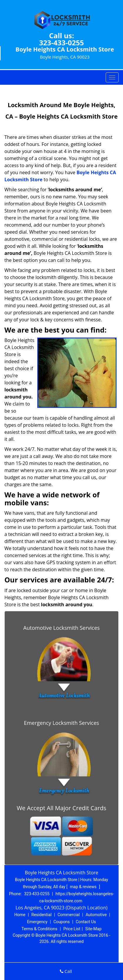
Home (20, 915)
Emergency (37, 922)
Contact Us (86, 922)
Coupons (62, 922)
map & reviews (84, 887)
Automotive (96, 915)
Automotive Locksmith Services (61, 628)
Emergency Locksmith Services (62, 723)
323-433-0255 (61, 43)
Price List (72, 929)
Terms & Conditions (39, 929)
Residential (42, 915)
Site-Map (93, 929)
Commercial (69, 915)
